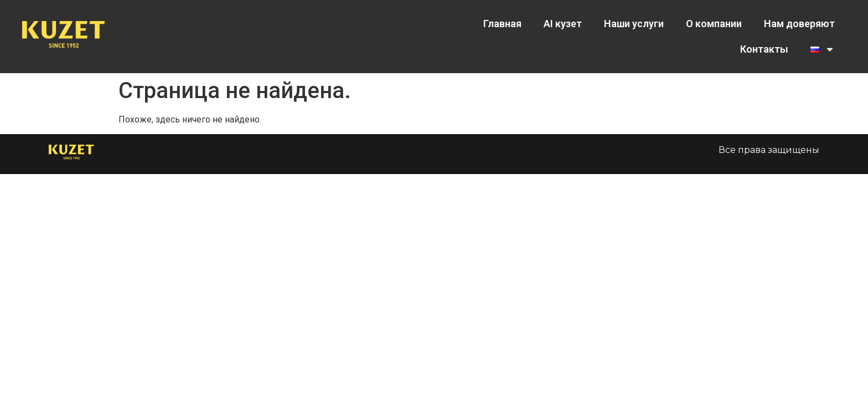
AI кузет (563, 24)
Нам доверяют (799, 24)
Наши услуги (634, 24)
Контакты (764, 49)
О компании (714, 24)
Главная (502, 24)
